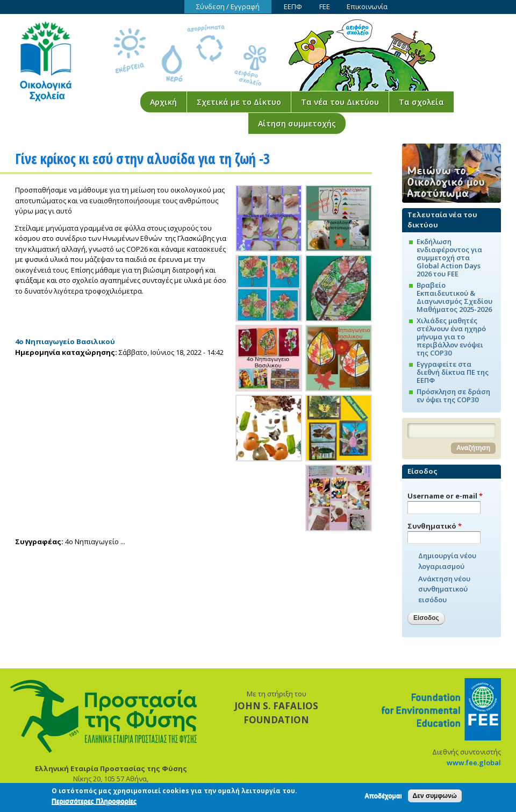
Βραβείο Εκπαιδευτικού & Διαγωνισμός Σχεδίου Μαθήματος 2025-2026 (454, 297)
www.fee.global (474, 763)
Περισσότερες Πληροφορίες (94, 803)
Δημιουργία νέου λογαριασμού (447, 561)
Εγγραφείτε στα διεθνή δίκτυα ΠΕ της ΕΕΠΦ (453, 372)
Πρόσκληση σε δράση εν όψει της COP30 (453, 396)
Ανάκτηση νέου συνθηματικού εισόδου (444, 589)
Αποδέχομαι (383, 797)
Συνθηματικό (435, 526)
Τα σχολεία (421, 102)
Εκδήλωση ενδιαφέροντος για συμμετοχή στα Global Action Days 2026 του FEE (449, 258)
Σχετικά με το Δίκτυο (239, 102)
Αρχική (163, 102)
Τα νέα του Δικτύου (340, 102)
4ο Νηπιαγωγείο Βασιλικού (65, 341)
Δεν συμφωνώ (435, 797)
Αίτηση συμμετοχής (297, 123)
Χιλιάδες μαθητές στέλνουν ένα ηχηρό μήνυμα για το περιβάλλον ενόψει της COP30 (451, 337)
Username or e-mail (445, 496)
